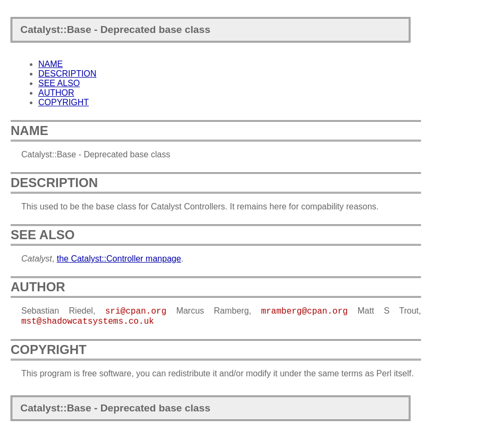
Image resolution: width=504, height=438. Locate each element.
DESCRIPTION (67, 74)
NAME (51, 64)
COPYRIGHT (64, 102)
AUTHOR (56, 93)
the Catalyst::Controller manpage (119, 259)
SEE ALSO (59, 83)
